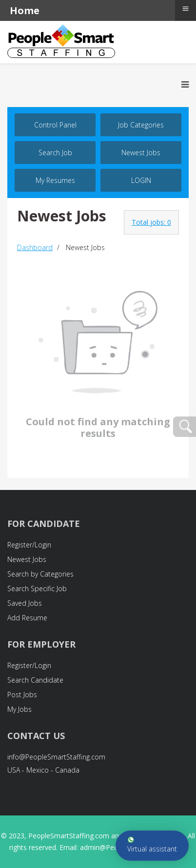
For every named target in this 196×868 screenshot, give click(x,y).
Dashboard (35, 247)
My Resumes (55, 180)
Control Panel (55, 125)
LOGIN (141, 180)
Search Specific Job (37, 588)
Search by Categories (40, 574)
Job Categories (141, 125)
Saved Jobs (25, 603)
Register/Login (29, 545)
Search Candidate (35, 680)
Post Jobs (22, 695)
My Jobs (20, 709)
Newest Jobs (141, 153)
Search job (55, 153)
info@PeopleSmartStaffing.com (56, 757)
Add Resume (27, 618)
